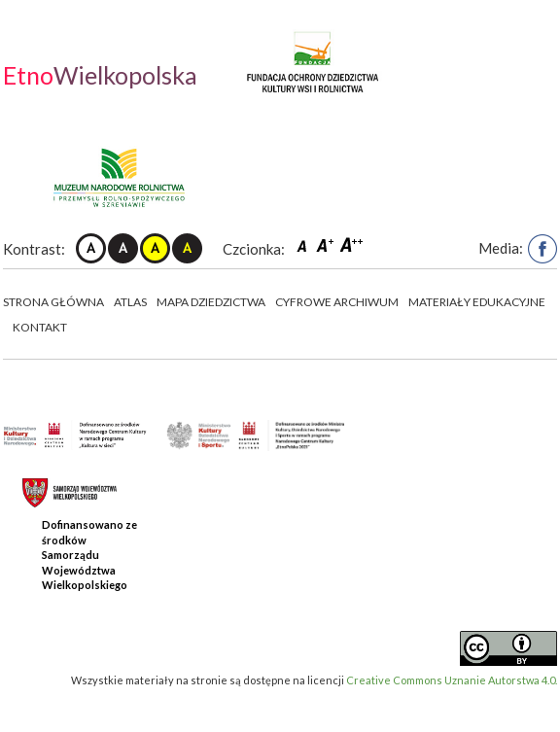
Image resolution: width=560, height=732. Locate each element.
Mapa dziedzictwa (211, 302)
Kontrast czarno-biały (123, 248)
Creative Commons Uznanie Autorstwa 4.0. (452, 680)
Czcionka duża (352, 244)
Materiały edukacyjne (477, 302)
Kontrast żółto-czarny (155, 248)
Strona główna (53, 302)
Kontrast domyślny (91, 248)
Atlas (130, 302)
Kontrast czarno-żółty (187, 248)
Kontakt (40, 327)
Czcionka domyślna (304, 244)
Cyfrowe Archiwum (337, 302)
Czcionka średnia (327, 244)
